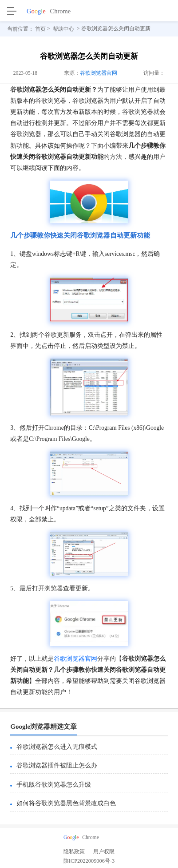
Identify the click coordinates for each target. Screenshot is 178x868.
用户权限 (104, 852)
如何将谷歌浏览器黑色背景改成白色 (66, 803)
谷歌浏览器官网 (99, 73)
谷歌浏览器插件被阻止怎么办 (57, 765)
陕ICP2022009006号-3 (89, 862)
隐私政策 (74, 852)
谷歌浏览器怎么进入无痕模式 (57, 747)
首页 (40, 29)
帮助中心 (63, 29)
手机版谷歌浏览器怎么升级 (54, 785)
